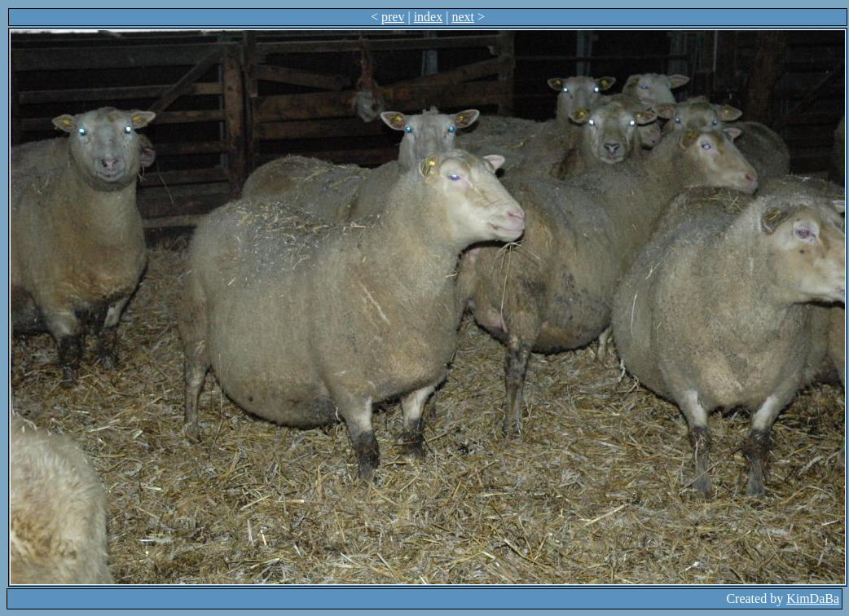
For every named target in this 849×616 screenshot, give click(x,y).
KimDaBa (813, 598)
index (429, 17)
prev (393, 17)
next (463, 17)
